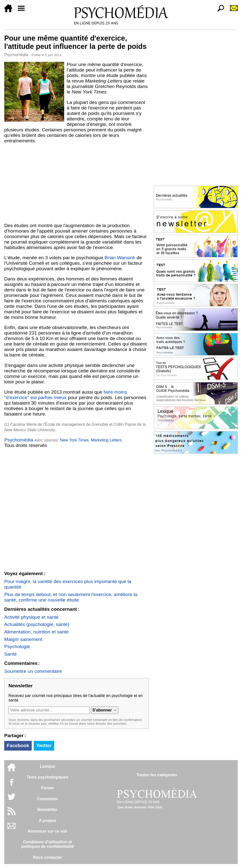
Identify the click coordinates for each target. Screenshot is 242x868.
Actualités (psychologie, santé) (37, 624)
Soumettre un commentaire (33, 671)
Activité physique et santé (31, 617)
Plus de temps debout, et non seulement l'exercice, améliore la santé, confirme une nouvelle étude (71, 597)
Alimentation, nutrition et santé (36, 632)
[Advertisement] (77, 183)
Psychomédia (16, 55)
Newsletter (48, 810)
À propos (47, 821)
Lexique (47, 766)
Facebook (18, 745)
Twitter (44, 745)
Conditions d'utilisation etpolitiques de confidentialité (47, 844)
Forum (47, 788)
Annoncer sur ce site (47, 831)
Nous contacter (47, 857)
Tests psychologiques (48, 777)
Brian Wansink (120, 258)
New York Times (75, 440)
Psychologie (17, 647)
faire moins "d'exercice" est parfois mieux (66, 395)
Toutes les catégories (157, 775)
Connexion (48, 799)
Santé (10, 654)
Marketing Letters (106, 440)
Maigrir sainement (23, 639)
